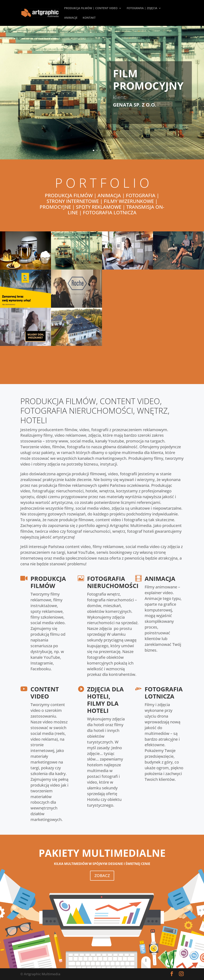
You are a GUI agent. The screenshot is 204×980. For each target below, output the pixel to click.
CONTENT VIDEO (45, 693)
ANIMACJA (160, 579)
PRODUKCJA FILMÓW (48, 582)
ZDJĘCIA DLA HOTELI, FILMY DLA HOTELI (105, 700)
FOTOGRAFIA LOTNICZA (164, 693)
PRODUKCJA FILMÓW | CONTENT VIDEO (91, 8)
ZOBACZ (102, 876)
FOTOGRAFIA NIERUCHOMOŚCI (113, 582)
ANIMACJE (71, 18)
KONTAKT (89, 18)
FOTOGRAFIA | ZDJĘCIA (142, 8)
